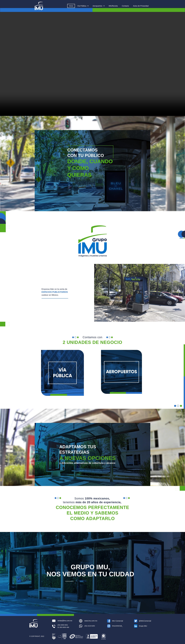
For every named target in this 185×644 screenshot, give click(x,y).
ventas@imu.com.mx (65, 621)
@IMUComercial (145, 621)
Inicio (71, 6)
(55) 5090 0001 (63, 625)
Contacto (125, 6)
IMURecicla (113, 6)
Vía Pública (83, 6)
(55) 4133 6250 (90, 626)
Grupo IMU (143, 626)
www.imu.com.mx (91, 621)
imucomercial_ (117, 626)
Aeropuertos (99, 6)
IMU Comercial (118, 621)
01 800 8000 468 (63, 627)
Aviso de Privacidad (141, 6)
